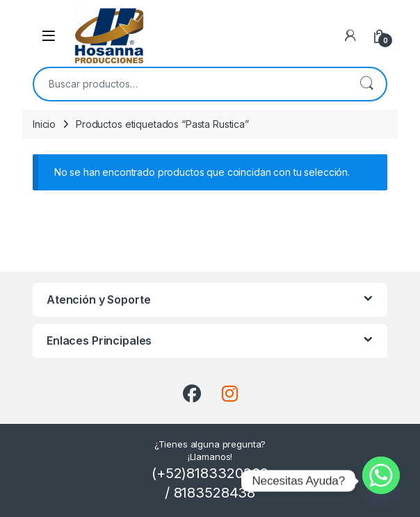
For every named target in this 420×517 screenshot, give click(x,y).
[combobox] (191, 84)
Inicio (44, 124)
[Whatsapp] (381, 481)
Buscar (366, 84)
